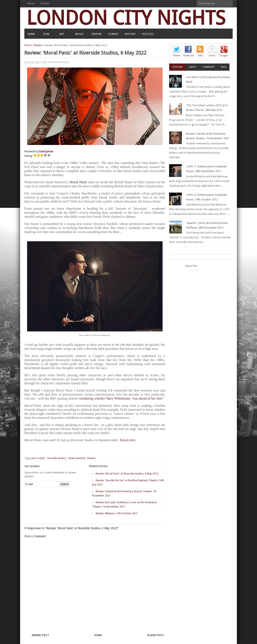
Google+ (224, 56)
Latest (192, 67)
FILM (46, 34)
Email (212, 56)
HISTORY (130, 34)
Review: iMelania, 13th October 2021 (117, 513)
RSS (200, 56)
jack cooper (38, 458)
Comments (208, 67)
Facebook (188, 56)
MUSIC (79, 34)
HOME (31, 34)
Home (28, 45)
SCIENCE (113, 34)
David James (46, 152)
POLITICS (148, 34)
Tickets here (127, 440)
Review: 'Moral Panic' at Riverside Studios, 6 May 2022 (127, 474)
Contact (45, 3)
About (31, 3)
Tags (224, 67)
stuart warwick (77, 458)
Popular (177, 67)
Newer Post (40, 635)
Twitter (177, 56)
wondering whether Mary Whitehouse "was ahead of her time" (121, 398)
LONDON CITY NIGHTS (126, 18)
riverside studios (57, 458)
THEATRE (96, 34)
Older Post (156, 635)
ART (62, 34)
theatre (38, 45)
